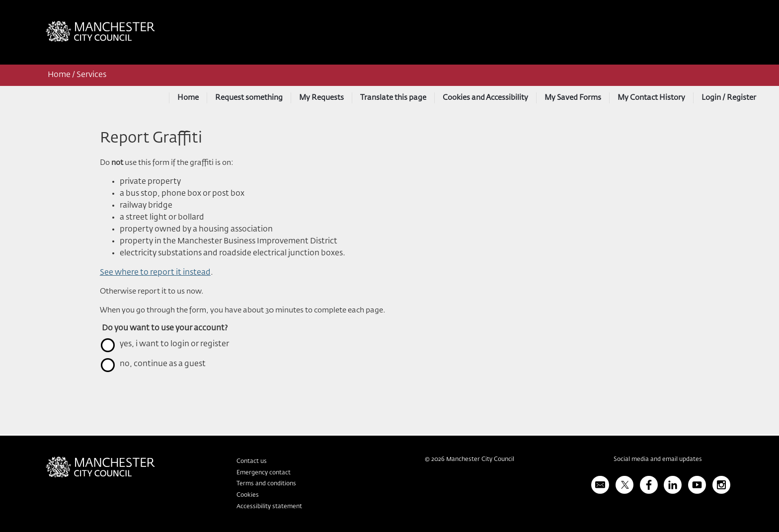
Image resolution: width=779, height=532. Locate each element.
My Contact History (651, 98)
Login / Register (729, 98)
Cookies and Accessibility (485, 98)
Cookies (248, 495)
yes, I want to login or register (174, 344)
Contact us (252, 461)
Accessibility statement (269, 507)
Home (59, 75)
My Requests (321, 98)
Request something (249, 98)
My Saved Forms (573, 98)
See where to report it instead (155, 273)
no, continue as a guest (163, 364)
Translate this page (393, 98)
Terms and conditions (266, 484)
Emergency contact (264, 473)
